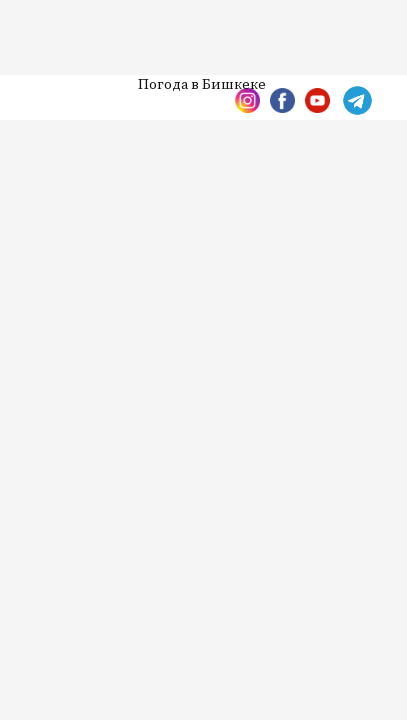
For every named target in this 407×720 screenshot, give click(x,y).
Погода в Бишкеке (202, 85)
